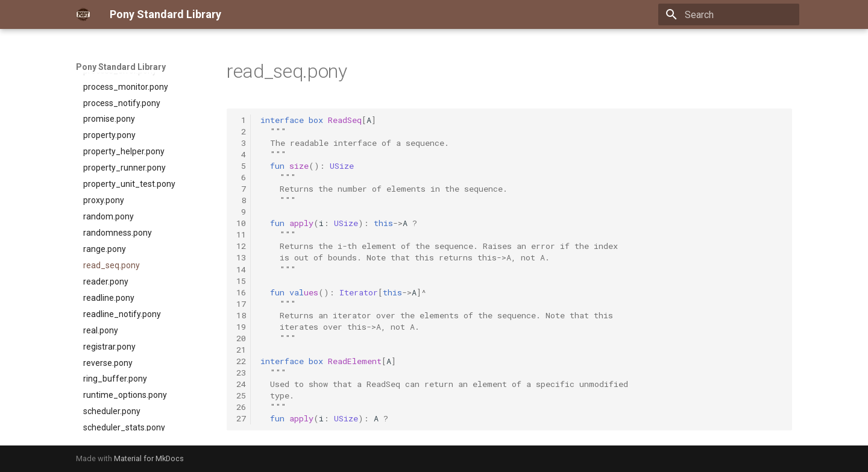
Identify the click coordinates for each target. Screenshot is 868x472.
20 (241, 338)
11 (241, 234)
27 (241, 418)
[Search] (729, 14)
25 (241, 395)
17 (241, 304)
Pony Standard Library (121, 67)
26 (241, 407)
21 (241, 350)
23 (241, 373)
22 (241, 361)
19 (241, 327)
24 (241, 384)
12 (241, 246)
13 (241, 257)
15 (241, 281)
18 (241, 315)
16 (241, 292)
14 (241, 269)
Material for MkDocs (149, 458)
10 (241, 223)
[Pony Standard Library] (83, 14)
